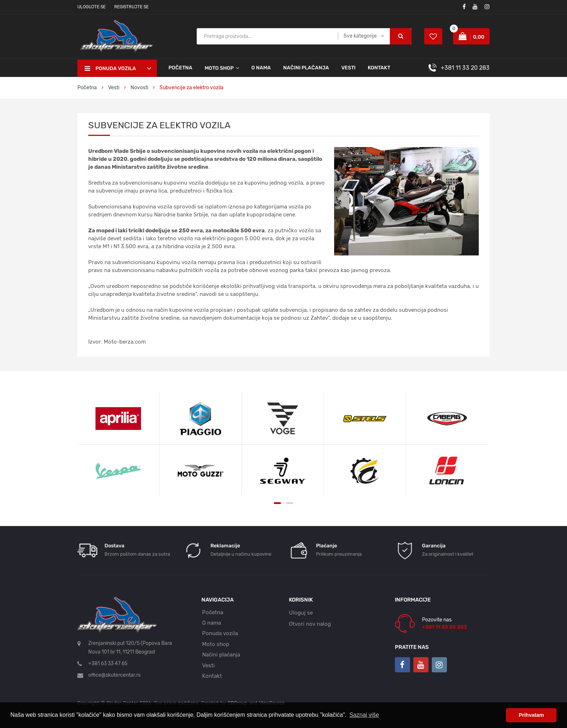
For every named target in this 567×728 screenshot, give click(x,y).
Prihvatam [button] (531, 715)
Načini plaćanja (306, 68)
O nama (261, 68)
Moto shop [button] (219, 68)
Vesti (348, 68)
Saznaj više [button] (364, 715)
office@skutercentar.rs (114, 675)
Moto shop (216, 644)
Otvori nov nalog (310, 624)
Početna (180, 68)
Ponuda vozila (220, 633)
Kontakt (379, 68)
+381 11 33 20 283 (465, 68)
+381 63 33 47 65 (108, 664)
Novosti (139, 88)
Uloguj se (301, 613)
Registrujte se (131, 7)
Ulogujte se (91, 7)
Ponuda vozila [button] (110, 69)
